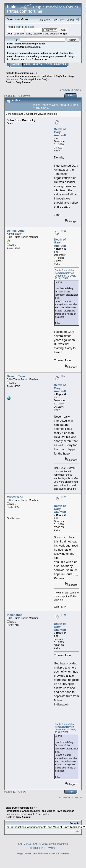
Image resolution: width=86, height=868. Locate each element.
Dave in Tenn (16, 376)
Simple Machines (58, 844)
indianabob (15, 615)
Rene (38, 79)
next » (78, 90)
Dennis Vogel (27, 79)
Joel (44, 79)
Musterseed (15, 497)
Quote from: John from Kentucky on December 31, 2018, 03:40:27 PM (65, 274)
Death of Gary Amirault (60, 132)
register (29, 27)
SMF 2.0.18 (25, 844)
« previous (66, 90)
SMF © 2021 (40, 844)
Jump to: (75, 823)
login (19, 27)
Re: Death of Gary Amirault (60, 238)
